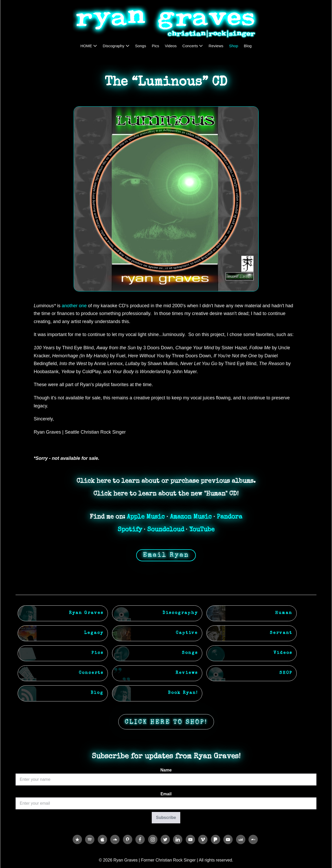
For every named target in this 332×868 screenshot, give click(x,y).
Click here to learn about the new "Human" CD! (166, 494)
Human (284, 613)
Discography (116, 46)
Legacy (94, 633)
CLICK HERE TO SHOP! (166, 722)
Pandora (230, 517)
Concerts (193, 46)
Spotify (130, 530)
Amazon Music (191, 517)
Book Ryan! (183, 693)
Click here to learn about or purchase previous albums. (166, 481)
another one (74, 306)
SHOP (286, 673)
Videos (171, 46)
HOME (89, 46)
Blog (248, 46)
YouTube (202, 530)
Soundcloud (166, 530)
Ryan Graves (86, 613)
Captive (187, 633)
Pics (155, 46)
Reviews (216, 46)
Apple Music (146, 517)
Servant (281, 633)
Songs (141, 46)
